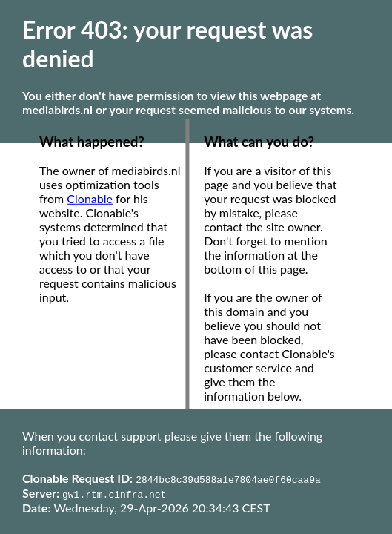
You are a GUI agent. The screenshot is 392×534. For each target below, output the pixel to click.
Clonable (90, 198)
